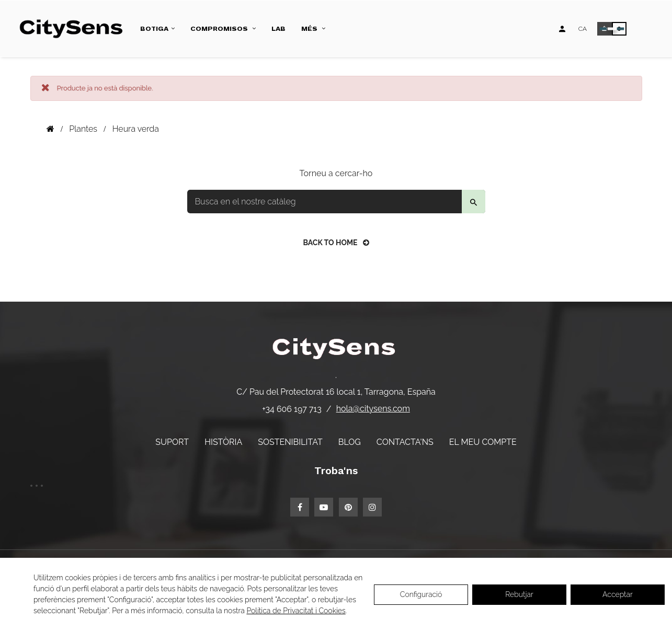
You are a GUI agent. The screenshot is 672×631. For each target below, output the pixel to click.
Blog (350, 442)
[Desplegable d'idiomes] (583, 29)
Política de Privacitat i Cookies (296, 611)
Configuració (421, 594)
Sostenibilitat (290, 442)
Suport (172, 442)
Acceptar (618, 594)
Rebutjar (519, 594)
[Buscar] (336, 202)
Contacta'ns (405, 442)
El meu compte (483, 442)
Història (223, 442)
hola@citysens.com (373, 409)
